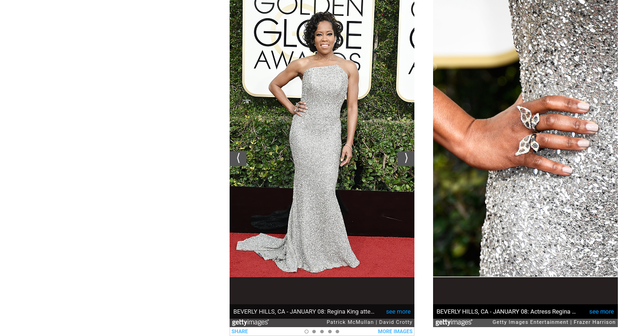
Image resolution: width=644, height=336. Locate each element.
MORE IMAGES (395, 332)
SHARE (240, 332)
